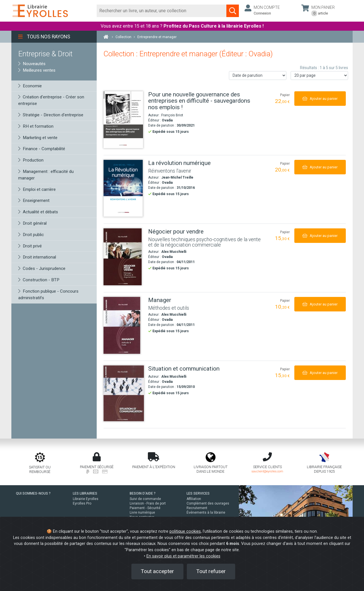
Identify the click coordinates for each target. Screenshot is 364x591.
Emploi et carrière (37, 189)
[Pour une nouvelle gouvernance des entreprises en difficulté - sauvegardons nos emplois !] (124, 120)
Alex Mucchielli (174, 252)
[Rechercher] (162, 11)
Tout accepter (157, 571)
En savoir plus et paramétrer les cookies (183, 556)
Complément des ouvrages (208, 503)
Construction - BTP (39, 280)
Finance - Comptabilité (42, 149)
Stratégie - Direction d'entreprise (51, 115)
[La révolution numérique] (124, 188)
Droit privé (30, 246)
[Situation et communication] (124, 393)
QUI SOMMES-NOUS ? (33, 493)
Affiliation (194, 499)
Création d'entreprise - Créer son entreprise (51, 100)
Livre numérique (142, 513)
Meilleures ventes (37, 70)
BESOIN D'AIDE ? (143, 493)
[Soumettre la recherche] (233, 11)
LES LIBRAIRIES (85, 493)
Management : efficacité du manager (46, 175)
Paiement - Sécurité (145, 508)
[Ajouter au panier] (320, 99)
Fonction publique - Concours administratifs (48, 295)
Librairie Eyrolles (86, 499)
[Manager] (124, 325)
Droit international (37, 257)
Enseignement (34, 201)
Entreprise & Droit (45, 54)
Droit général (32, 223)
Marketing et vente (38, 138)
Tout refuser (211, 571)
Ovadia (167, 120)
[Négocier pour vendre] (124, 257)
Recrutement (197, 508)
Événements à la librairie (206, 513)
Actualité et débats (38, 212)
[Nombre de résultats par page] (319, 76)
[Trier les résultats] (258, 76)
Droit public (31, 235)
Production (31, 160)
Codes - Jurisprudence (42, 268)
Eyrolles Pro (82, 503)
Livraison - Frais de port (148, 503)
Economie (30, 86)
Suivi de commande (145, 499)
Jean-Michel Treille (177, 177)
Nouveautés (32, 64)
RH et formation (36, 126)
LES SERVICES (198, 493)
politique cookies (185, 531)
